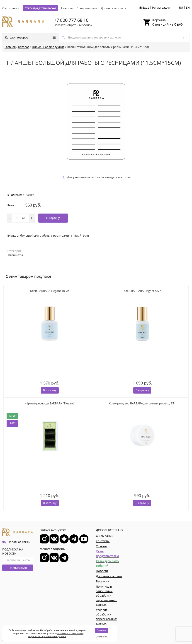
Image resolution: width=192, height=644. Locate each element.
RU (181, 7)
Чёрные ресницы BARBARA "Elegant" (50, 403)
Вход (146, 7)
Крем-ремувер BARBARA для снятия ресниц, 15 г (142, 403)
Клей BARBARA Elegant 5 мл (142, 291)
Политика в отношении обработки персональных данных (56, 635)
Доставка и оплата (114, 8)
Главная (10, 47)
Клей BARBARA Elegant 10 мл (50, 291)
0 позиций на (168, 22)
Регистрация (161, 7)
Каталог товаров (30, 37)
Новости (67, 8)
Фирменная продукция (48, 47)
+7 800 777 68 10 (71, 20)
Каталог (24, 47)
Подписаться (18, 568)
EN (188, 7)
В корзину (50, 390)
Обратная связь (16, 542)
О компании (11, 8)
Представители (87, 8)
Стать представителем (40, 8)
